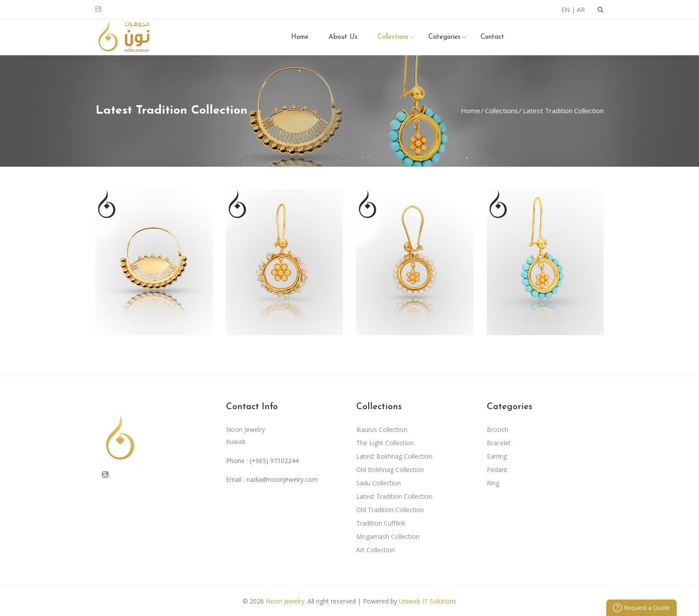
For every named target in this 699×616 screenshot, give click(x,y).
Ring (493, 483)
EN (565, 10)
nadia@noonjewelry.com (282, 479)
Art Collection (376, 550)
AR (581, 10)
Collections (501, 111)
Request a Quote (641, 608)
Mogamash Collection (388, 536)
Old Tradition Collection (390, 510)
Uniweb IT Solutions (428, 601)
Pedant (497, 470)
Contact (492, 37)
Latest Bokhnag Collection (394, 456)
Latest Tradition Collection (562, 111)
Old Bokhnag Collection (390, 470)
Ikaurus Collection (382, 429)
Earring (497, 456)
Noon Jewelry (285, 601)
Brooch (498, 429)
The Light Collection (385, 443)
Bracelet (499, 443)
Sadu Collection (378, 483)
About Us (343, 37)
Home (300, 37)
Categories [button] (444, 37)
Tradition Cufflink (381, 523)
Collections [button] (393, 37)
